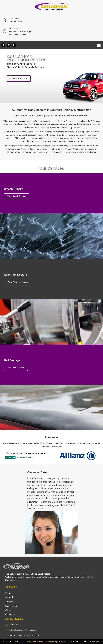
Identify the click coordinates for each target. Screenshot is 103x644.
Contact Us (10, 614)
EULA (22, 642)
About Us (10, 597)
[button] (3, 45)
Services (9, 602)
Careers (9, 610)
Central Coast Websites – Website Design (42, 642)
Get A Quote (11, 606)
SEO (63, 642)
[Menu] (99, 46)
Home (8, 593)
